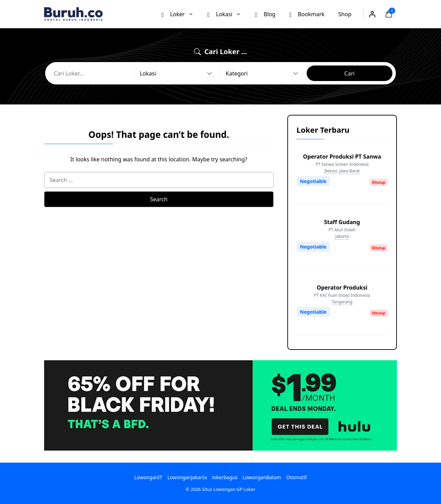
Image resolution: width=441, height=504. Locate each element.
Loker (181, 14)
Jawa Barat (349, 171)
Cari (349, 73)
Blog (265, 14)
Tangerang (342, 302)
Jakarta (342, 236)
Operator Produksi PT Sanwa (342, 157)
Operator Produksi (342, 288)
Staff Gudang (342, 222)
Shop (345, 14)
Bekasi (331, 171)
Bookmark (307, 14)
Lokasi (228, 14)
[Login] (372, 14)
